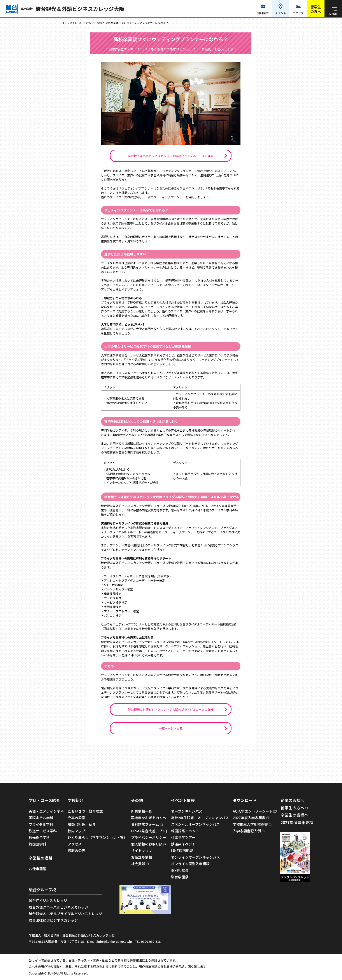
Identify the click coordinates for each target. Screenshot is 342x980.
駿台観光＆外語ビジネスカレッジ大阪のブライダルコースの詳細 (171, 156)
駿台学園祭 (180, 877)
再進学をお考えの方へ (149, 818)
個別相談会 (180, 870)
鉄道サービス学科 (43, 831)
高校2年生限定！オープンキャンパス (200, 818)
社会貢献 (138, 864)
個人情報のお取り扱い (149, 844)
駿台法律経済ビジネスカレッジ (53, 920)
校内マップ (77, 831)
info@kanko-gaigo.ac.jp (114, 941)
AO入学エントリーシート (253, 811)
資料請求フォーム (145, 824)
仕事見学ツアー (183, 837)
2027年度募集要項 (297, 822)
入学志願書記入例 (247, 831)
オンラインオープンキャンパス (196, 857)
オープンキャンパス (187, 811)
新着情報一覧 (142, 811)
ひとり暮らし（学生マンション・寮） (98, 837)
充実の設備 (77, 818)
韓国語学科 (38, 844)
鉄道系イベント (183, 844)
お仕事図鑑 (38, 869)
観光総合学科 (39, 837)
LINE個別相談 (182, 851)
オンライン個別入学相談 (190, 864)
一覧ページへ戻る (171, 728)
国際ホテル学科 (41, 818)
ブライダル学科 (41, 824)
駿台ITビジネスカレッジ (48, 900)
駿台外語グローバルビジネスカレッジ (59, 907)
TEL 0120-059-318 (148, 941)
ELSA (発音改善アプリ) (149, 831)
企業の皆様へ (292, 800)
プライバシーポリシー (149, 837)
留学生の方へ (292, 808)
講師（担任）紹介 (82, 824)
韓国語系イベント (185, 831)
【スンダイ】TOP (72, 23)
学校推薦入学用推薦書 (250, 824)
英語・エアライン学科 (46, 811)
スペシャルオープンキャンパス (195, 824)
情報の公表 (77, 851)
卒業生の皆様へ (294, 815)
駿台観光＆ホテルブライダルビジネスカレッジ (66, 914)
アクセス (75, 844)
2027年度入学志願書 (249, 818)
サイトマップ (142, 851)
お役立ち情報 (94, 23)
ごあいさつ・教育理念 (85, 811)
